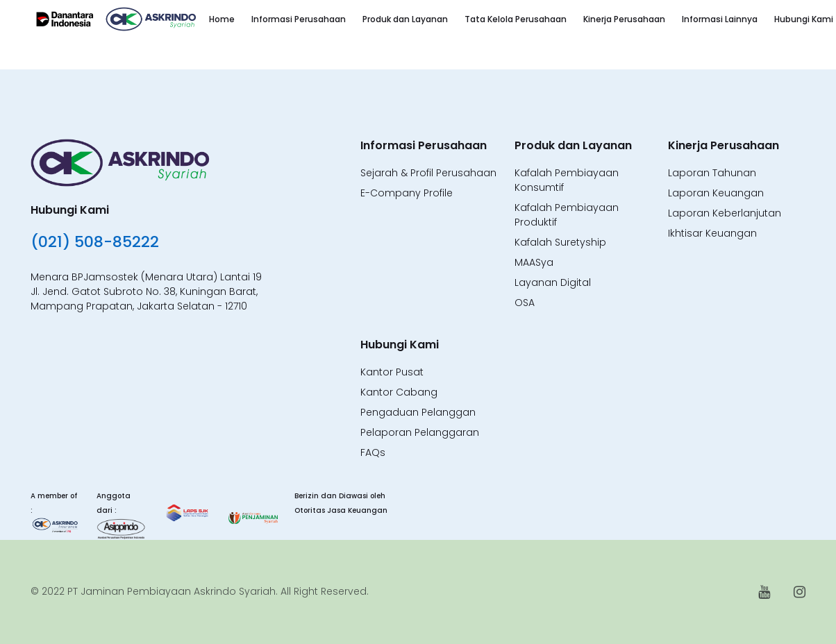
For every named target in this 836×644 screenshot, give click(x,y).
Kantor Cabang (399, 392)
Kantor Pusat (392, 372)
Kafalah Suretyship (560, 242)
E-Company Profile (407, 193)
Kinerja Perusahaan (624, 19)
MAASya (534, 262)
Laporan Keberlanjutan (725, 213)
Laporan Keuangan (716, 193)
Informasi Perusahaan (299, 19)
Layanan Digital (553, 282)
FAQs (373, 452)
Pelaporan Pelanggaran (420, 432)
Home (222, 19)
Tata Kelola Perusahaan (516, 19)
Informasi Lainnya (720, 19)
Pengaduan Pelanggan (418, 412)
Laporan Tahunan (712, 173)
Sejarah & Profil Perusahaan (428, 173)
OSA (525, 303)
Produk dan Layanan (405, 19)
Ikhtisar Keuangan (712, 233)
